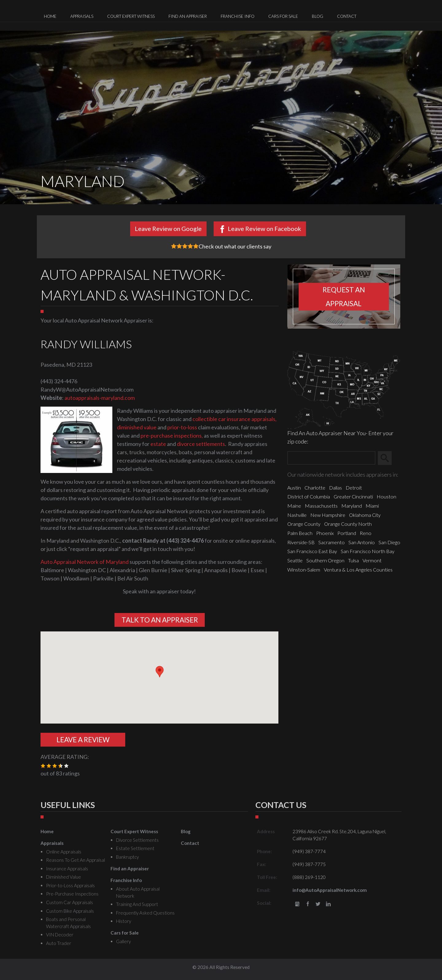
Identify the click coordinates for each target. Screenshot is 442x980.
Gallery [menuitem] (123, 941)
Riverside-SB (301, 542)
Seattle (295, 560)
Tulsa (353, 560)
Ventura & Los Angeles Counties (358, 570)
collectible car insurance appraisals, (235, 419)
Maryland (352, 506)
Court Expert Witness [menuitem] (131, 16)
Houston (386, 496)
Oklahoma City (365, 515)
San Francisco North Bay (368, 551)
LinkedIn (328, 904)
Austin (294, 488)
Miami (372, 506)
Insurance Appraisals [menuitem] (67, 869)
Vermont (372, 560)
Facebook (308, 904)
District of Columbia (309, 496)
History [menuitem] (124, 921)
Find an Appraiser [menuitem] (188, 16)
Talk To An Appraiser (160, 620)
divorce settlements (201, 444)
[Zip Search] (331, 458)
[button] (160, 672)
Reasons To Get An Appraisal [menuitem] (76, 860)
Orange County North (348, 524)
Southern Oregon (325, 560)
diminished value (137, 427)
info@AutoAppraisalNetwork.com (330, 890)
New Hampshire (328, 515)
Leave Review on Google (168, 228)
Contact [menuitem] (347, 16)
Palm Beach (300, 533)
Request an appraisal (344, 297)
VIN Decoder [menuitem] (60, 935)
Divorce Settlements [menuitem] (137, 840)
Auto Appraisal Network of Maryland (85, 562)
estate (158, 444)
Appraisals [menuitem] (82, 16)
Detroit (354, 488)
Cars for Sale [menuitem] (283, 16)
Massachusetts (321, 506)
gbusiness (297, 904)
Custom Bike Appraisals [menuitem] (70, 911)
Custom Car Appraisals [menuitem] (70, 902)
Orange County (304, 524)
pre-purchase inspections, (172, 435)
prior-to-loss (182, 427)
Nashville (297, 515)
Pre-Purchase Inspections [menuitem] (72, 894)
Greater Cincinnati (353, 496)
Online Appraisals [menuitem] (64, 852)
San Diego (389, 542)
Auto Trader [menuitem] (59, 943)
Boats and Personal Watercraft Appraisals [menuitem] (68, 923)
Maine (294, 506)
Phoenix (325, 533)
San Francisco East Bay (312, 551)
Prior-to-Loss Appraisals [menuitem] (70, 885)
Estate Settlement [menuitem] (135, 848)
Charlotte (315, 488)
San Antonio (362, 542)
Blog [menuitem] (318, 16)
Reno (366, 533)
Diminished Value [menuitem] (64, 877)
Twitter (318, 904)
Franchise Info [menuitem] (238, 16)
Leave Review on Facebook (264, 228)
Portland (347, 533)
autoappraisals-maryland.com (100, 398)
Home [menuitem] (50, 16)
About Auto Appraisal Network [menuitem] (138, 892)
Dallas (335, 488)
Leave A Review (83, 740)
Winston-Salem (304, 570)
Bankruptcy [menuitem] (127, 857)
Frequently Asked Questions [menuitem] (145, 913)
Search (388, 458)
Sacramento (331, 542)
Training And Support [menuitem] (137, 904)
